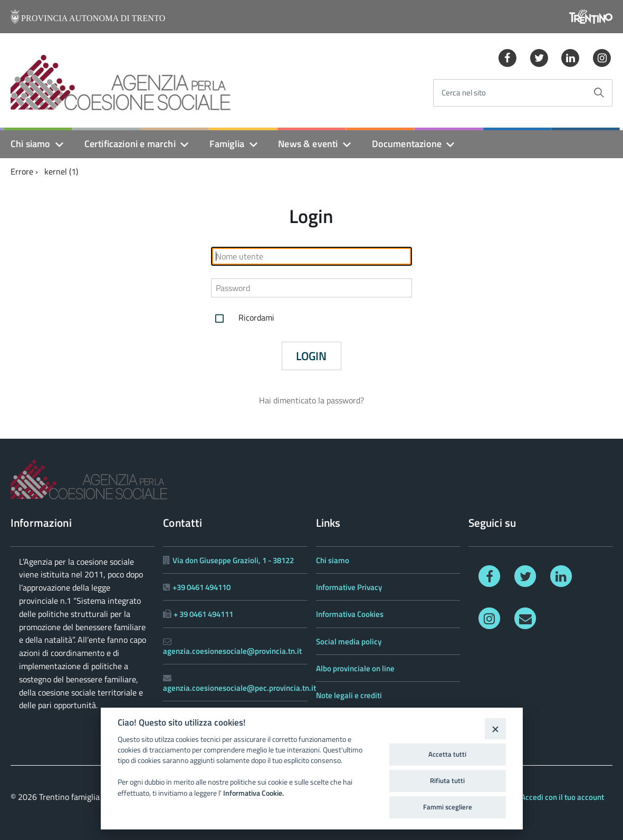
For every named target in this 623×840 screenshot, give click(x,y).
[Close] (495, 728)
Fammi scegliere (448, 807)
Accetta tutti (447, 754)
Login (311, 356)
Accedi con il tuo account (562, 797)
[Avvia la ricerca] (599, 93)
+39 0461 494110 (202, 587)
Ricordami (243, 318)
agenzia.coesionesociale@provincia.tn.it (232, 651)
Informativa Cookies (350, 614)
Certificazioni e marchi (130, 144)
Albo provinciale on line (355, 668)
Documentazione (407, 144)
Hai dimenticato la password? (311, 400)
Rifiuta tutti (447, 780)
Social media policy (349, 641)
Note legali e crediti (349, 695)
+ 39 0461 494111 (203, 614)
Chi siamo (31, 144)
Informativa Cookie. (253, 793)
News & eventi (308, 144)
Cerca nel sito (464, 93)
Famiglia (227, 144)
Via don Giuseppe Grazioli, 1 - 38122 (233, 560)
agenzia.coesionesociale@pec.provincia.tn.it (239, 688)
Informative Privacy (349, 587)
